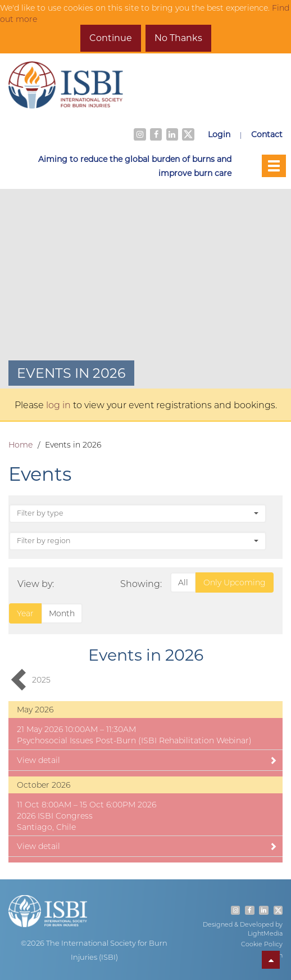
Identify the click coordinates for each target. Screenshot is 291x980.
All (183, 582)
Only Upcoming (235, 582)
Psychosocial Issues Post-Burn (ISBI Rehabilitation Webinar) (134, 740)
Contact (267, 134)
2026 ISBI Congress (55, 816)
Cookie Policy (262, 944)
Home (21, 445)
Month (62, 613)
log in (58, 405)
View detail (147, 760)
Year (25, 613)
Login (219, 134)
